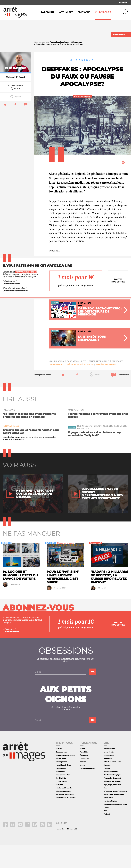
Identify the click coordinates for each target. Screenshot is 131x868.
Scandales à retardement (65, 779)
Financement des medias (66, 821)
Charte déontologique (112, 798)
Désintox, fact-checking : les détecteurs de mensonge (102, 450)
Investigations (61, 785)
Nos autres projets (111, 795)
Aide (105, 811)
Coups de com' (62, 775)
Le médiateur (109, 779)
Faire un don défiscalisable (114, 818)
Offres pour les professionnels (115, 814)
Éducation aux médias (112, 785)
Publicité (59, 808)
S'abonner (119, 35)
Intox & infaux (57, 388)
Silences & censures (64, 814)
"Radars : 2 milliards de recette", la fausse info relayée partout (109, 600)
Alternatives (61, 795)
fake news (73, 384)
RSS (105, 834)
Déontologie (61, 792)
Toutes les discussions (112, 805)
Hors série (60, 852)
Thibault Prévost (16, 100)
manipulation (56, 384)
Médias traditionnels (64, 811)
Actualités (66, 12)
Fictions (59, 772)
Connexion (122, 2)
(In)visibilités (61, 801)
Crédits (106, 831)
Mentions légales (110, 824)
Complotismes (62, 805)
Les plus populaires (87, 792)
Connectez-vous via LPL (15, 314)
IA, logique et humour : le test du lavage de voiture (20, 599)
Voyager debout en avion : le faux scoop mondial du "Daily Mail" (94, 457)
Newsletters (108, 821)
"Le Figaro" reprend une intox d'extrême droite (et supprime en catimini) (29, 439)
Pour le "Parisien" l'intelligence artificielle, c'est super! (63, 600)
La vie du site (109, 775)
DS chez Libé (72, 852)
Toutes (82, 772)
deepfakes (117, 384)
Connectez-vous (11, 307)
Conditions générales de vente (115, 828)
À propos (107, 788)
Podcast (107, 837)
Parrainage (108, 782)
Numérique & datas (106, 388)
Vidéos (82, 788)
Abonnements (109, 772)
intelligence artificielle (95, 384)
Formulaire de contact (112, 801)
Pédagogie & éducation (80, 388)
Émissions (84, 12)
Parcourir (48, 12)
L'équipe (107, 792)
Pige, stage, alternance (112, 808)
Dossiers (83, 785)
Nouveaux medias (63, 798)
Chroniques (103, 12)
